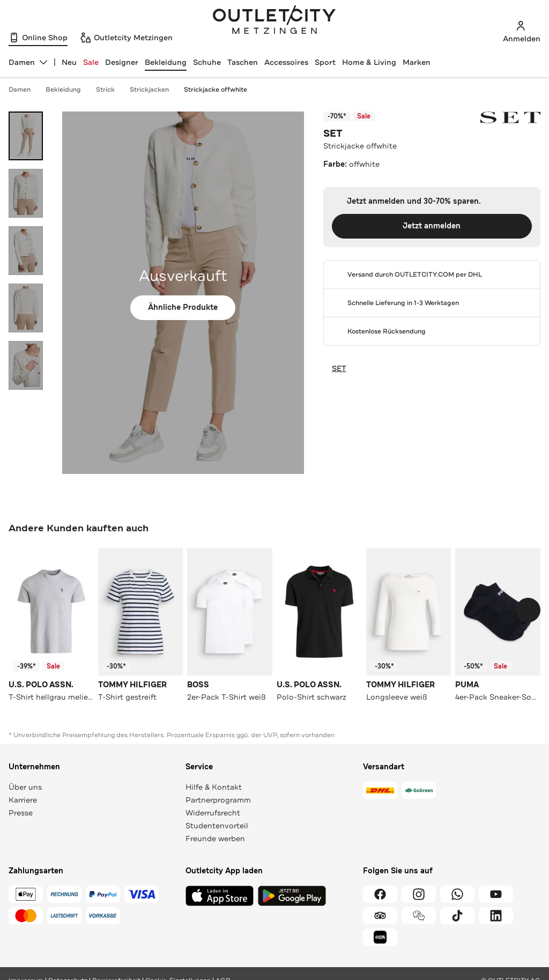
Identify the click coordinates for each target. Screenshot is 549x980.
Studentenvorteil (217, 826)
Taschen (243, 62)
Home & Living (369, 62)
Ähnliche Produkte (183, 307)
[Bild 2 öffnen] (26, 193)
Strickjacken (155, 90)
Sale (91, 62)
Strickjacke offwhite (216, 90)
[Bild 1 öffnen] (26, 136)
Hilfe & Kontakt (214, 787)
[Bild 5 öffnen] (26, 365)
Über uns (25, 787)
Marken (417, 62)
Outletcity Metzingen (274, 21)
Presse (21, 813)
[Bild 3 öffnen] (26, 251)
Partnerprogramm (218, 800)
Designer (122, 62)
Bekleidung (166, 62)
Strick (111, 90)
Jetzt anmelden (432, 226)
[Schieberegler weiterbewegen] (528, 610)
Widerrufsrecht (213, 813)
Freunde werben (215, 838)
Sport (325, 62)
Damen (25, 90)
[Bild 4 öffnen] (26, 308)
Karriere (23, 800)
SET (333, 133)
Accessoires (286, 62)
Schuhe (207, 62)
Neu (69, 62)
